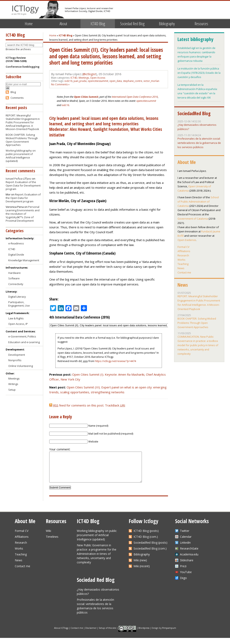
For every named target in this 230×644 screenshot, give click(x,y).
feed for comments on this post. (77, 405)
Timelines (52, 543)
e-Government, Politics (22, 336)
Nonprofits (15, 360)
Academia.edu (189, 560)
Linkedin (185, 549)
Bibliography (167, 24)
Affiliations (184, 251)
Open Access (98, 78)
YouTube (186, 578)
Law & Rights (16, 318)
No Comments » (60, 84)
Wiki (48, 537)
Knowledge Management (24, 260)
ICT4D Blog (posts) (146, 537)
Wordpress (144, 634)
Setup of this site (107, 634)
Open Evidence (187, 240)
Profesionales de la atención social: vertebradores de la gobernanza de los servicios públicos (199, 143)
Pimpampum (169, 634)
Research (183, 255)
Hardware (14, 273)
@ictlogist (89, 74)
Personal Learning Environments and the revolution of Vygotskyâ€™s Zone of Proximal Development (23, 214)
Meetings (84, 78)
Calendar (186, 543)
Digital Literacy (17, 297)
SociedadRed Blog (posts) (150, 549)
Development (17, 355)
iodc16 (68, 81)
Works (181, 260)
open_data (116, 81)
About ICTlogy (61, 634)
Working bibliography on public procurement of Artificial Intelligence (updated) (21, 156)
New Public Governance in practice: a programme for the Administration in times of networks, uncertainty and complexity (97, 560)
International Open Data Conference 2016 (135, 97)
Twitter (185, 537)
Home (29, 24)
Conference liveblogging (23, 67)
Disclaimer (91, 634)
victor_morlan (151, 81)
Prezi (183, 572)
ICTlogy (25, 10)
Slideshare (187, 566)
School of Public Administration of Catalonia (198, 202)
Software (14, 278)
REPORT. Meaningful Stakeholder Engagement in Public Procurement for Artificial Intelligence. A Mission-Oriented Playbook (23, 122)
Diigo (183, 584)
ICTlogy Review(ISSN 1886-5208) (16, 59)
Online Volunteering (21, 366)
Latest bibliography (195, 39)
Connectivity (16, 284)
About (63, 24)
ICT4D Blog (98, 24)
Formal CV (183, 247)
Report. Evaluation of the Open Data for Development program (23, 185)
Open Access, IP (18, 324)
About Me (187, 162)
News (181, 268)
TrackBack (115, 405)
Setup (12, 390)
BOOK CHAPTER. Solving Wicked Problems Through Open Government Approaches (22, 140)
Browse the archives (18, 49)
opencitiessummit (98, 81)
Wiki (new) (140, 566)
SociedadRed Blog (194, 113)
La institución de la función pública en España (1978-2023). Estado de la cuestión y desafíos (199, 73)
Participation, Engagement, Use (19, 304)
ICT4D (74, 78)
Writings (13, 384)
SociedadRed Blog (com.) (150, 555)
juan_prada (80, 81)
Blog (13, 92)
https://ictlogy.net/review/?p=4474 (115, 361)
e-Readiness (16, 243)
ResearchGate (189, 555)
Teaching (183, 264)
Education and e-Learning (24, 342)
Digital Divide (16, 255)
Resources (201, 24)
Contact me (184, 272)
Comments (17, 98)
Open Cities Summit (86, 97)
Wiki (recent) (142, 572)
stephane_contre (133, 81)
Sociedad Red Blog (132, 24)
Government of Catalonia (193, 219)
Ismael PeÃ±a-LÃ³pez (19, 179)
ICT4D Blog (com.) (146, 543)
